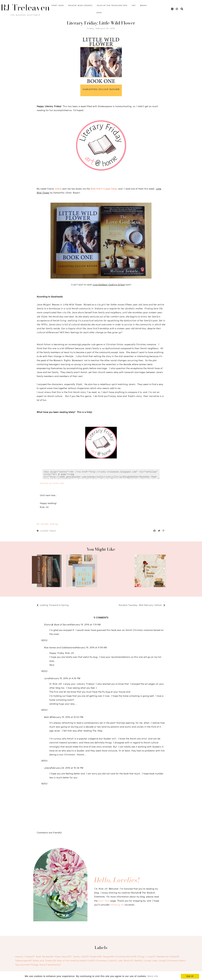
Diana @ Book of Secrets (57, 624)
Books (143, 5)
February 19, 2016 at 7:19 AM (86, 624)
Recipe (109, 957)
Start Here (58, 5)
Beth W (48, 717)
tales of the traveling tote (72, 960)
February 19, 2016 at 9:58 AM (91, 647)
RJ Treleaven (25, 8)
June (47, 678)
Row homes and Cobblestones (60, 647)
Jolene (58, 189)
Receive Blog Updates (80, 5)
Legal (99, 12)
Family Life (81, 957)
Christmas (122, 957)
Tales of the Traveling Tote (112, 5)
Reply (45, 640)
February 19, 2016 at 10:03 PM (67, 717)
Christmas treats (177, 960)
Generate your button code (52, 483)
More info (153, 976)
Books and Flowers (45, 960)
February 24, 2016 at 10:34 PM (67, 768)
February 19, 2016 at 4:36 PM (65, 678)
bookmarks (54, 965)
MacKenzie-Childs (168, 957)
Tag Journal (22, 965)
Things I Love (147, 957)
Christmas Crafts (106, 960)
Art (134, 5)
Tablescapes (23, 960)
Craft (91, 960)
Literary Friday (48, 531)
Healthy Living (143, 960)
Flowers (96, 957)
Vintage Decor (39, 965)
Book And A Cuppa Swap (104, 189)
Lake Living (159, 960)
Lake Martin (126, 960)
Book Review (45, 957)
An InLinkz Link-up (47, 524)
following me (117, 905)
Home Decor (63, 957)
